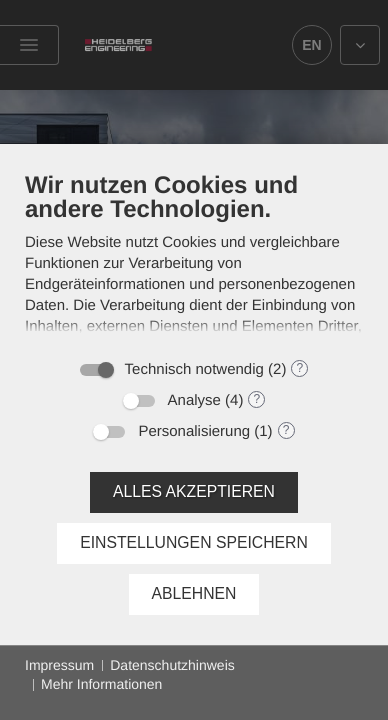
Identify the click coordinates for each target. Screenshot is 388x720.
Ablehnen (194, 593)
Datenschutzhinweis (172, 665)
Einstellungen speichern (194, 542)
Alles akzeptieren (194, 491)
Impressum (59, 665)
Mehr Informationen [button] (101, 684)
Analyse (194, 400)
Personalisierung (194, 431)
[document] (194, 259)
